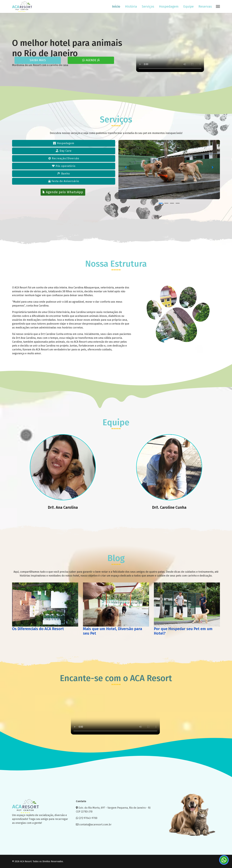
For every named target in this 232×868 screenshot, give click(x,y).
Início (116, 6)
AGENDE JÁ (91, 60)
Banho (64, 174)
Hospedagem (169, 6)
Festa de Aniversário (64, 181)
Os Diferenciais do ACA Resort (38, 629)
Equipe (188, 6)
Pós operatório (64, 166)
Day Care (64, 151)
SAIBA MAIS (38, 60)
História (131, 6)
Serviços (148, 6)
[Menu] (218, 6)
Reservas (205, 6)
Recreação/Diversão (64, 158)
